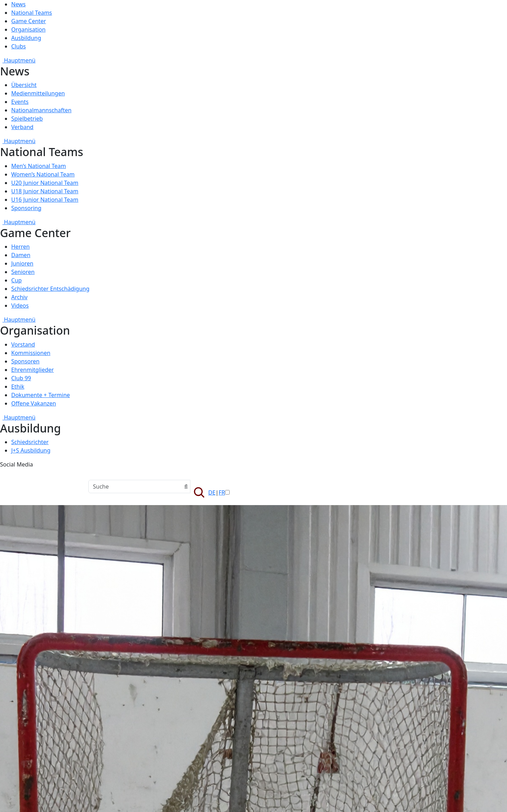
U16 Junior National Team (45, 200)
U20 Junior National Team (45, 183)
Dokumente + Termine (40, 395)
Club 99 (21, 378)
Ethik (18, 387)
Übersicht (24, 85)
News (18, 4)
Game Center (29, 21)
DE (212, 492)
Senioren (23, 272)
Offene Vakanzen (34, 403)
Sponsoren (25, 361)
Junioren (22, 263)
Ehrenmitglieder (32, 370)
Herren (21, 247)
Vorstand (23, 344)
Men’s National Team (39, 166)
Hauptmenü (18, 60)
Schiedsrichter (30, 442)
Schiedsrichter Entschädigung (50, 289)
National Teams (32, 13)
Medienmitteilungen (38, 93)
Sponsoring (26, 208)
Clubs (19, 46)
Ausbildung (26, 38)
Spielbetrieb (27, 119)
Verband (22, 127)
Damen (21, 255)
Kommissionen (31, 353)
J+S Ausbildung (31, 450)
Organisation (28, 29)
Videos (20, 306)
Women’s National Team (43, 174)
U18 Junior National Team (45, 191)
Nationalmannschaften (41, 110)
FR (222, 492)
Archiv (19, 297)
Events (20, 102)
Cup (16, 280)
